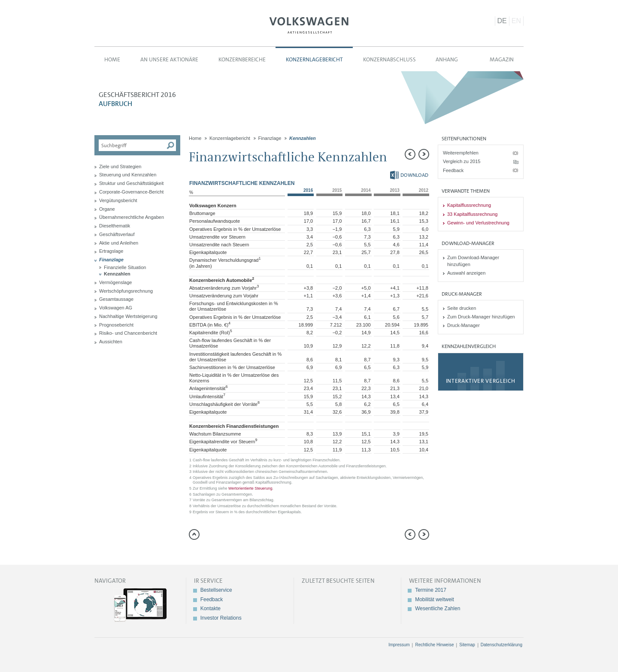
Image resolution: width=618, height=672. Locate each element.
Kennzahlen (117, 274)
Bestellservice (216, 590)
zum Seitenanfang (194, 534)
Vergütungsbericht (118, 200)
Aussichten (111, 342)
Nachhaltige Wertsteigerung (128, 316)
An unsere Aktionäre (169, 59)
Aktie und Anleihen (119, 243)
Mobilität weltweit (435, 599)
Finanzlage (111, 260)
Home (112, 59)
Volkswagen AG (309, 24)
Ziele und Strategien (120, 166)
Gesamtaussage (116, 299)
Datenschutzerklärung (501, 645)
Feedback (453, 170)
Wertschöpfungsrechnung (126, 291)
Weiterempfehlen (461, 153)
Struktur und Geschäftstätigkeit (131, 183)
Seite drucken (462, 308)
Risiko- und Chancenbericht (128, 333)
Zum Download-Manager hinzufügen (473, 261)
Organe (107, 209)
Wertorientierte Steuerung (250, 488)
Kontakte (211, 608)
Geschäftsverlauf (117, 234)
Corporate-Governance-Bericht (131, 192)
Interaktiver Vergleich (481, 381)
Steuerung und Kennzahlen (128, 175)
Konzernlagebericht (314, 59)
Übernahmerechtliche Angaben (132, 217)
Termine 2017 (431, 590)
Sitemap (467, 645)
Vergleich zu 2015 (462, 161)
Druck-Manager (463, 325)
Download (409, 175)
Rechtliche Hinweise (434, 645)
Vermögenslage (115, 282)
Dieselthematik (115, 226)
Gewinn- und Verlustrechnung (478, 223)
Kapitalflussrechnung (469, 205)
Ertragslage (111, 251)
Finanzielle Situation (125, 267)
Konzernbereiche (242, 59)
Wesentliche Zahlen (438, 608)
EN (516, 21)
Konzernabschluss (389, 59)
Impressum (399, 645)
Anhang (447, 59)
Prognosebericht (116, 325)
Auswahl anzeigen (466, 273)
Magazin (502, 59)
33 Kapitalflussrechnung (472, 214)
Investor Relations (221, 618)
